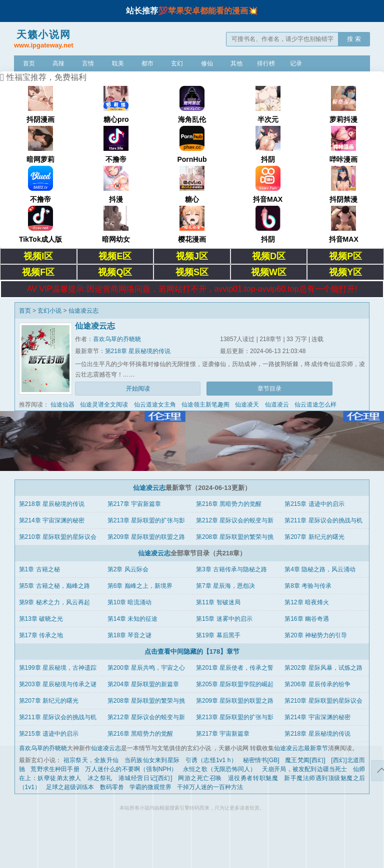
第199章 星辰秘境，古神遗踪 (58, 668)
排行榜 (266, 63)
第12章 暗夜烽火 (307, 602)
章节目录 (269, 389)
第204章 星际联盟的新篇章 (143, 684)
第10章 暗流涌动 (130, 602)
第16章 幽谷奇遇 (307, 619)
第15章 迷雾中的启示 (224, 619)
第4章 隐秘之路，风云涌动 (320, 569)
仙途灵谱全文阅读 (104, 405)
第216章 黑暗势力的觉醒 (229, 504)
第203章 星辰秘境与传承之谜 (58, 684)
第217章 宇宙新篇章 (134, 504)
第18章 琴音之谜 (130, 635)
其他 (236, 63)
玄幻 (177, 63)
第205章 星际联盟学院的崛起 (235, 684)
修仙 (207, 63)
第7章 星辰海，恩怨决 (225, 586)
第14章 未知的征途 (133, 619)
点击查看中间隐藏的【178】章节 (192, 651)
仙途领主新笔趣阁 (205, 405)
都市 (147, 63)
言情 (88, 63)
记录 (296, 63)
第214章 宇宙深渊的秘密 (52, 520)
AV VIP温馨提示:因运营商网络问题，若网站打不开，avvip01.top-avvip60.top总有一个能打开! (192, 289)
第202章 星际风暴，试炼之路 (323, 668)
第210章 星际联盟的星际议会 (58, 537)
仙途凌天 (247, 405)
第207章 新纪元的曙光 (314, 537)
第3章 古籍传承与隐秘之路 (231, 569)
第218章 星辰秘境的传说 (138, 351)
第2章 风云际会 (128, 569)
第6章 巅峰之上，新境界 (140, 586)
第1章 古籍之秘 (39, 569)
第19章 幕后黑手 (218, 635)
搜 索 (354, 39)
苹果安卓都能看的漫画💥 (213, 11)
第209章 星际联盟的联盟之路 (146, 537)
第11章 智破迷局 (218, 602)
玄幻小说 (49, 311)
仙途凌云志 (83, 311)
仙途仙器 (62, 405)
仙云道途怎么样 (315, 405)
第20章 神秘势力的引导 (316, 635)
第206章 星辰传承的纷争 (317, 684)
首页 (29, 63)
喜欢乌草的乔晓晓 (117, 339)
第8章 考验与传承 (308, 586)
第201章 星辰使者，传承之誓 (235, 668)
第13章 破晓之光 (41, 619)
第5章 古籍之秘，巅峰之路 (54, 586)
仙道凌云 (277, 405)
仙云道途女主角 (155, 405)
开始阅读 (138, 389)
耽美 (118, 63)
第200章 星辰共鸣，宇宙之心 (146, 668)
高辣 (58, 63)
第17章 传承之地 (41, 635)
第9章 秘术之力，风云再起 (54, 602)
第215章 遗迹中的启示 (314, 504)
